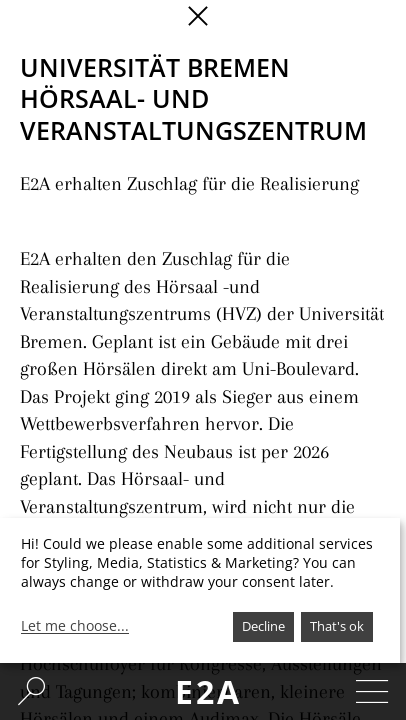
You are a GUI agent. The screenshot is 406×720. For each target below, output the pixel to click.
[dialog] (200, 590)
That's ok (337, 626)
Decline (263, 626)
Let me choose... (75, 626)
